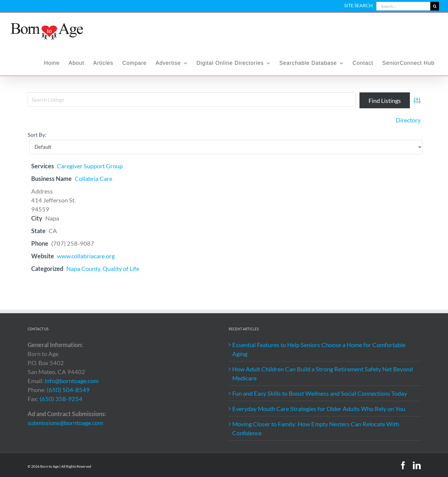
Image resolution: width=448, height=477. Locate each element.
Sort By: (37, 135)
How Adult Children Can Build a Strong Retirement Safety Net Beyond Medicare (323, 373)
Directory (408, 120)
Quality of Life (121, 268)
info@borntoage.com (72, 381)
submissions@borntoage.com (65, 423)
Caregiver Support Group (90, 166)
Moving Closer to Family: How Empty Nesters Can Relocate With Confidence (316, 428)
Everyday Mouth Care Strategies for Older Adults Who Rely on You (319, 409)
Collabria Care (93, 178)
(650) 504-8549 (68, 390)
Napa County (83, 268)
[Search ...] (403, 6)
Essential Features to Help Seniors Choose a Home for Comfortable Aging (319, 349)
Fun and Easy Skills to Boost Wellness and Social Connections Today (320, 393)
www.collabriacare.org (86, 256)
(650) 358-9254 (61, 399)
